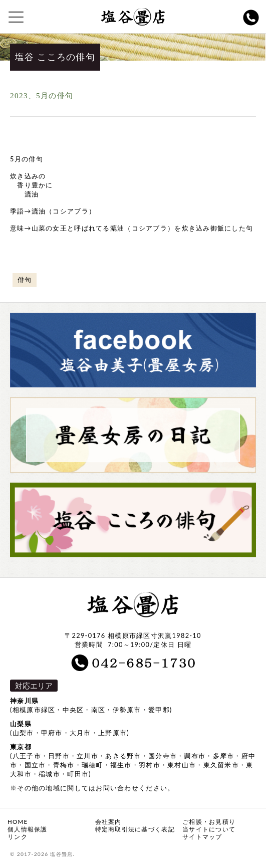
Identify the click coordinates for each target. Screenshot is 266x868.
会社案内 (108, 822)
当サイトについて (209, 829)
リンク (18, 837)
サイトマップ (202, 837)
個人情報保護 (28, 829)
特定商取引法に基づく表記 (135, 829)
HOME (18, 822)
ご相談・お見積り (209, 822)
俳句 (25, 280)
